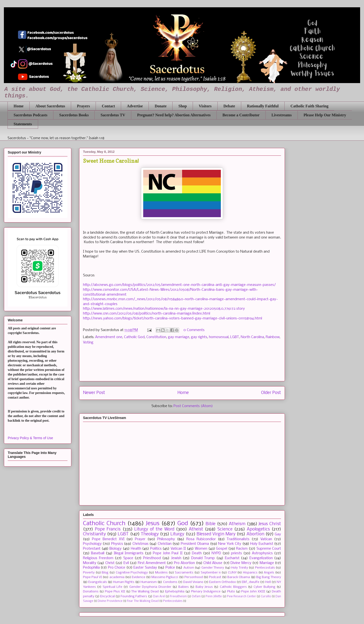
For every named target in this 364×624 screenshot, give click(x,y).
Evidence (139, 577)
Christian (165, 544)
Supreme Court (269, 549)
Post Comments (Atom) (193, 406)
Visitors (205, 106)
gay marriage (179, 337)
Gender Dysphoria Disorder (150, 587)
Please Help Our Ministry (325, 115)
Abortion (255, 534)
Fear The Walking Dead (143, 601)
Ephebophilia (175, 592)
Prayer (140, 539)
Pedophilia (91, 568)
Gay (278, 534)
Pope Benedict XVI (108, 539)
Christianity (94, 534)
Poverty (89, 573)
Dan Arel (159, 597)
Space (128, 558)
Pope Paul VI (92, 577)
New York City (230, 544)
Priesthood (152, 558)
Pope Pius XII (115, 592)
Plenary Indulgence (206, 592)
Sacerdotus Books (74, 115)
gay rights (199, 337)
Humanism (149, 582)
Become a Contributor (241, 115)
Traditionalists (238, 539)
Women (201, 549)
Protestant (92, 549)
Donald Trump (203, 558)
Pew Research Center (241, 597)
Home (19, 106)
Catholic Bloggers (233, 587)
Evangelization (261, 558)
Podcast (215, 577)
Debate (229, 106)
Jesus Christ (270, 524)
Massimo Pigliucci (165, 577)
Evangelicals (98, 582)
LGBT (235, 337)
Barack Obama (239, 577)
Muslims (161, 573)
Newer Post (94, 393)
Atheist (196, 529)
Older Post (271, 393)
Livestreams (282, 115)
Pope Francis (108, 529)
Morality (90, 563)
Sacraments (184, 573)
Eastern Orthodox (223, 582)
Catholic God (134, 337)
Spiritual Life (112, 587)
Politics (156, 549)
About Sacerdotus (50, 106)
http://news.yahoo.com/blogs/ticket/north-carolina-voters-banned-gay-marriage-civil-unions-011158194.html (173, 318)
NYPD (216, 553)
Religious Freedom (98, 558)
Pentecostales (173, 601)
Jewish (176, 558)
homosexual (219, 337)
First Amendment (152, 563)
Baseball (98, 553)
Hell (268, 582)
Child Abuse (213, 563)
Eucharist (232, 558)
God (183, 524)
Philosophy (166, 539)
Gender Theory (213, 568)
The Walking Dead (145, 592)
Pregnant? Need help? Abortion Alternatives (174, 115)
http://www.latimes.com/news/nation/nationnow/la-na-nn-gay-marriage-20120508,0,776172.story (164, 309)
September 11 (211, 573)
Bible (211, 524)
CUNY (232, 573)
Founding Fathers (134, 596)
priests (236, 553)
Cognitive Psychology (132, 573)
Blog (105, 573)
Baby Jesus (204, 587)
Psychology (92, 544)
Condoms (170, 582)
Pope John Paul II (168, 553)
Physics (117, 544)
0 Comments (194, 330)
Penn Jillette (214, 597)
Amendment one (109, 337)
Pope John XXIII (253, 592)
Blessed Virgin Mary (216, 534)
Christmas (141, 544)
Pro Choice (117, 568)
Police (170, 568)
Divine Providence (110, 601)
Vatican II (178, 549)
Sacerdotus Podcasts (30, 115)
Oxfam (196, 597)
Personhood (194, 577)
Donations (91, 592)
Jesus (153, 524)
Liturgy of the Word (154, 529)
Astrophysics (262, 553)
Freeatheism (178, 597)
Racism (242, 549)
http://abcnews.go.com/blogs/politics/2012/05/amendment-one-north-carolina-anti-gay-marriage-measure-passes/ (179, 285)
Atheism (237, 524)
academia (117, 577)
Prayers (83, 106)
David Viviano (193, 582)
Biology (116, 549)
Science (225, 529)
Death (197, 553)
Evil (126, 563)
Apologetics (258, 529)
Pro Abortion (184, 563)
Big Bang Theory (269, 577)
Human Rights (124, 582)
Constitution (156, 337)
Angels (269, 573)
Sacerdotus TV (113, 115)
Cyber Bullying (265, 587)
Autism (189, 568)
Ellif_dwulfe (251, 582)
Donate (161, 106)
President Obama (195, 544)
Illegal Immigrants (129, 553)
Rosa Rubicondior (201, 539)
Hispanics (250, 573)
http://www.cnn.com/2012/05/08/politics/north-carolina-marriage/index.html (147, 314)
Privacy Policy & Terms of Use (30, 438)
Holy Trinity (240, 568)
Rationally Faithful (263, 106)
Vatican (266, 539)
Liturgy (177, 534)
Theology (150, 534)
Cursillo (266, 597)
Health (136, 549)
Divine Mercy (241, 563)
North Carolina (252, 337)
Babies (184, 587)
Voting (88, 342)
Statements (23, 124)
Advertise (135, 106)
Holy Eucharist (262, 544)
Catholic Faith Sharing (309, 106)
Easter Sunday (145, 568)
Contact (108, 106)
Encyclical (108, 596)
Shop (183, 106)
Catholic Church (104, 524)
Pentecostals (265, 568)
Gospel (222, 549)
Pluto (231, 592)
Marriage (267, 563)
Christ (110, 563)
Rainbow (273, 337)
